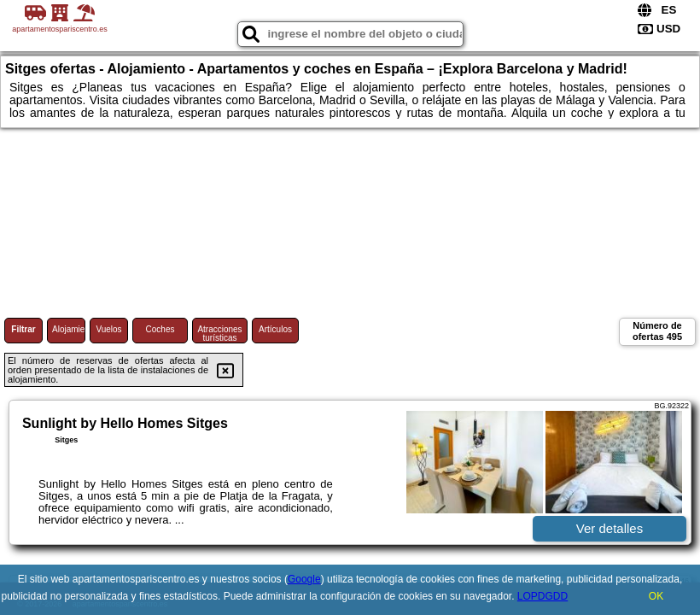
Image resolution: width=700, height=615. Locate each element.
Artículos (275, 329)
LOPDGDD (542, 596)
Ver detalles (610, 528)
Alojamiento (69, 329)
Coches (160, 329)
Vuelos (108, 329)
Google (304, 579)
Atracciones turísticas (219, 334)
